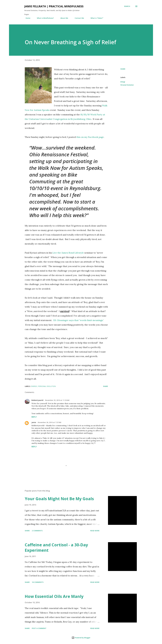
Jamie (34, 422)
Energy (123, 82)
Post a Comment (39, 628)
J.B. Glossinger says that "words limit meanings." (78, 320)
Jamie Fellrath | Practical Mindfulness (54, 6)
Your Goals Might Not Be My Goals (59, 499)
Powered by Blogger (81, 638)
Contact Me (78, 18)
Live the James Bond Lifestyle (68, 253)
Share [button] (123, 69)
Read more (95, 531)
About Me (63, 18)
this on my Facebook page (90, 137)
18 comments (38, 582)
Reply (34, 417)
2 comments (37, 531)
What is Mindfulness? (44, 18)
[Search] (127, 6)
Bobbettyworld (37, 400)
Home (27, 18)
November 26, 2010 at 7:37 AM (49, 422)
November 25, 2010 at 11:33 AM (57, 400)
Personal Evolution (127, 85)
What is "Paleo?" (96, 18)
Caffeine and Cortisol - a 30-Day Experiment (56, 548)
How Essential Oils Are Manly (54, 596)
